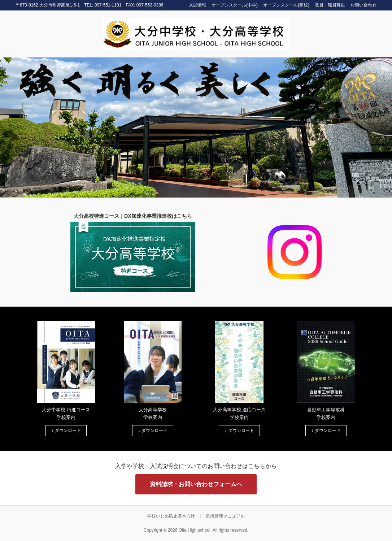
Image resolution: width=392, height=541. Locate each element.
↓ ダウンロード (66, 430)
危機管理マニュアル (225, 516)
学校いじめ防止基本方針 (171, 516)
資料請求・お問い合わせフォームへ (196, 484)
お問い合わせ (363, 5)
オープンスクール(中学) (235, 5)
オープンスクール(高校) (286, 5)
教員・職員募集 (330, 5)
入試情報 (197, 5)
